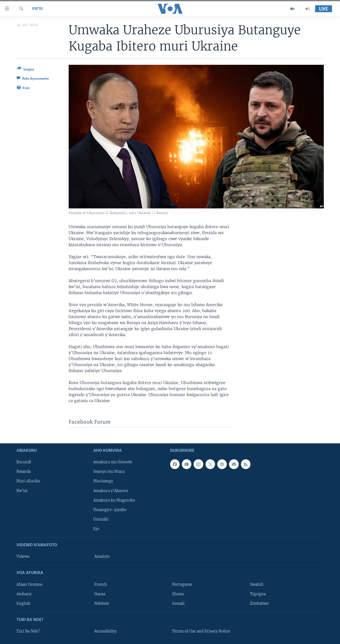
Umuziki (101, 519)
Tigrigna (258, 594)
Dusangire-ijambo (110, 510)
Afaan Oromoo (30, 585)
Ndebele (102, 604)
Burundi (24, 462)
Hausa (100, 594)
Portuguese (182, 585)
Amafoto (102, 557)
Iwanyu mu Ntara (109, 472)
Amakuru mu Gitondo (113, 462)
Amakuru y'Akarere (111, 491)
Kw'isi (37, 9)
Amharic (24, 594)
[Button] (25, 70)
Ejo (96, 529)
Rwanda (24, 472)
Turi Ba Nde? (28, 631)
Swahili (257, 585)
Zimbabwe (259, 604)
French (101, 585)
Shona (178, 594)
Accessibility (105, 631)
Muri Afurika (28, 481)
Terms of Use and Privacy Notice (201, 631)
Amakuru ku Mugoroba (114, 500)
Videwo (23, 557)
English (23, 604)
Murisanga (103, 481)
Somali (178, 604)
